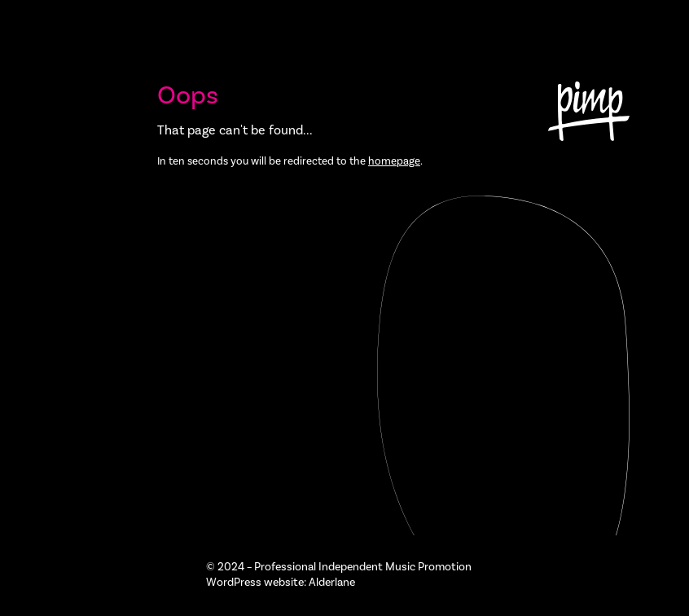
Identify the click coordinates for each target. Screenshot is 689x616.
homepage (394, 161)
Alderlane (332, 583)
